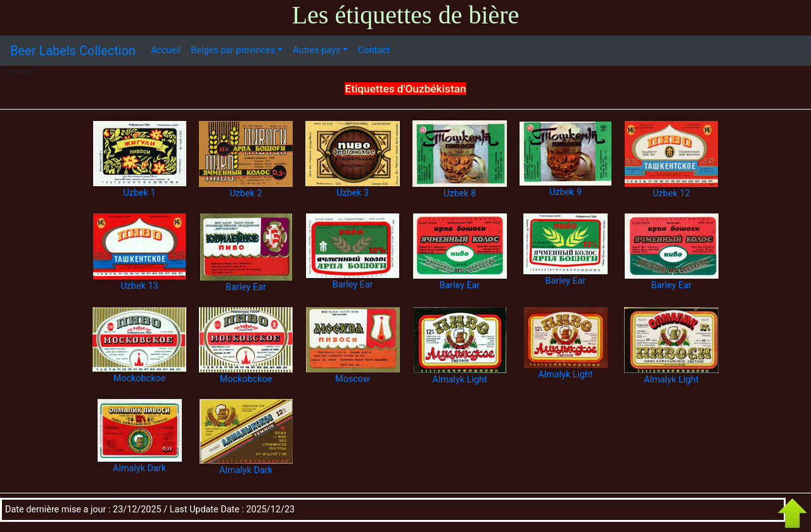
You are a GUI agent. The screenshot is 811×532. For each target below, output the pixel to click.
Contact (374, 50)
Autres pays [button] (316, 50)
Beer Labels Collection (73, 51)
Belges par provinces (233, 50)
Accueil (166, 50)
